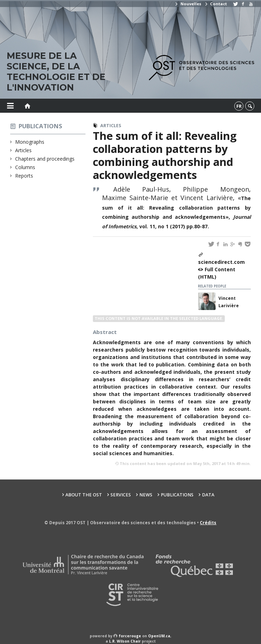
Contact (216, 4)
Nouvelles (188, 4)
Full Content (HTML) (217, 273)
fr (239, 106)
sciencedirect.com (221, 262)
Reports (24, 176)
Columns (25, 167)
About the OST (84, 495)
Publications (40, 126)
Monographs (30, 142)
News (146, 495)
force (130, 636)
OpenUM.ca (159, 636)
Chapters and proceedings (45, 159)
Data (208, 495)
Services (121, 495)
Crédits (208, 523)
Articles (24, 150)
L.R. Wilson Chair (125, 641)
